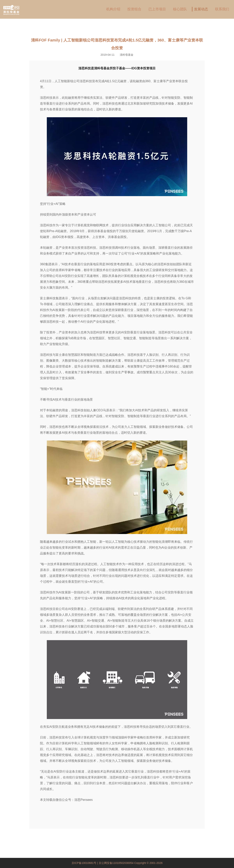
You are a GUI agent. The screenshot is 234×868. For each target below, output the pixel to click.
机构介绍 (113, 9)
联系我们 (222, 9)
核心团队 (180, 9)
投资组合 (134, 9)
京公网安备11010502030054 (116, 863)
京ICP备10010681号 (84, 863)
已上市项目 (157, 9)
